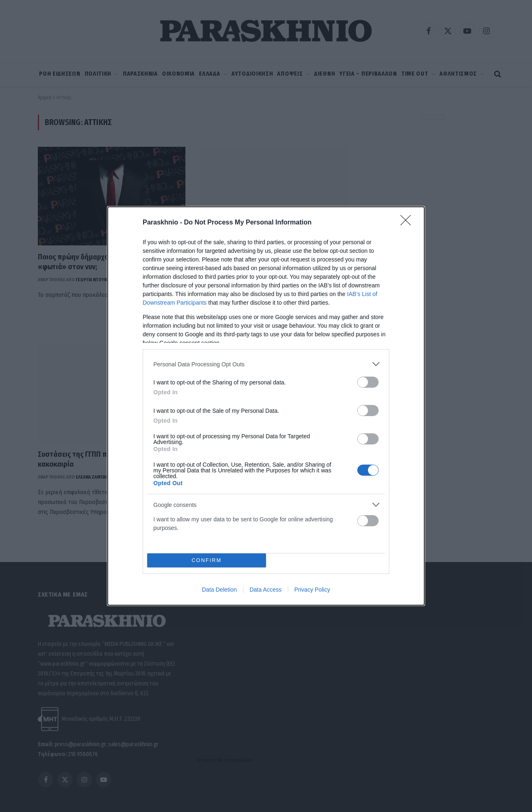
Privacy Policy (312, 590)
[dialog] (266, 406)
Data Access (266, 590)
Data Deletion (219, 590)
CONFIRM (207, 561)
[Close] (408, 223)
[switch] (368, 382)
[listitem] (266, 364)
